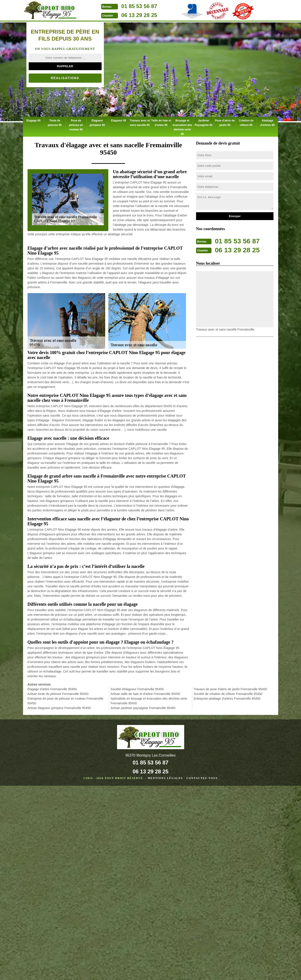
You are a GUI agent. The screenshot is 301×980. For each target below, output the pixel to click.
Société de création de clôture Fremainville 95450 (228, 694)
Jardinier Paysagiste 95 (204, 123)
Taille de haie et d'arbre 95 (161, 123)
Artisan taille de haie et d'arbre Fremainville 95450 (145, 694)
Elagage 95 (33, 121)
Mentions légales (165, 778)
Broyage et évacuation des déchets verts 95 (182, 127)
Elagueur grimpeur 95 (97, 123)
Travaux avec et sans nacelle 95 (140, 123)
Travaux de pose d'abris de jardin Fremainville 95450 (230, 689)
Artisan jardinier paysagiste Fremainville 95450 (143, 708)
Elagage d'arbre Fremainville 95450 (52, 689)
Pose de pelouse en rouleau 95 (76, 125)
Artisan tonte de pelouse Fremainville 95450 (58, 694)
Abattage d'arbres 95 (267, 123)
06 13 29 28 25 (139, 15)
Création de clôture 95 (246, 123)
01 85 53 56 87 (139, 6)
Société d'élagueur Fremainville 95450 (137, 689)
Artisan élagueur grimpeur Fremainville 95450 (59, 708)
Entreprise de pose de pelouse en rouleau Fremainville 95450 (65, 701)
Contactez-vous (202, 778)
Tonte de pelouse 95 (55, 123)
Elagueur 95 (119, 121)
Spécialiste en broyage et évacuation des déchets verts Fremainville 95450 (149, 701)
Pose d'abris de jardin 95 (225, 123)
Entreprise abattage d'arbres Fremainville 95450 (227, 699)
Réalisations (65, 78)
